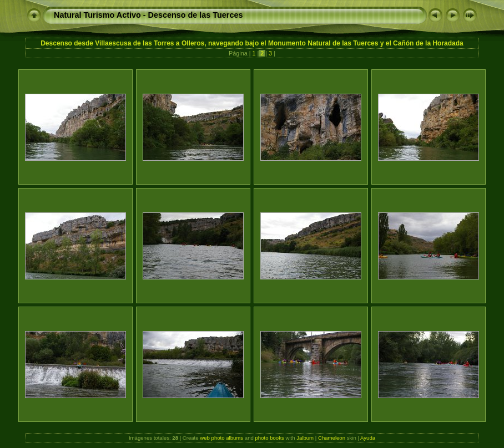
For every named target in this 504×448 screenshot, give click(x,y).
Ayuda (368, 438)
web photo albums (221, 438)
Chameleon (332, 438)
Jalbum (305, 438)
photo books (270, 438)
